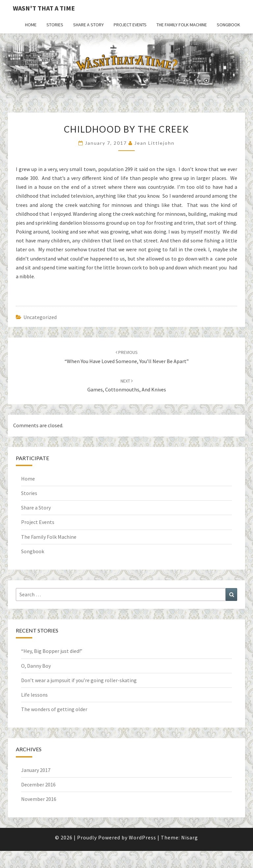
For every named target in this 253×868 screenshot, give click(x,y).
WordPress (142, 837)
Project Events (130, 25)
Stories (55, 25)
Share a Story (88, 25)
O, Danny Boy (36, 666)
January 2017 (36, 770)
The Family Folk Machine (182, 25)
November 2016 (39, 799)
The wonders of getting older (54, 709)
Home (31, 25)
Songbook (228, 25)
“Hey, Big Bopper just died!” (52, 651)
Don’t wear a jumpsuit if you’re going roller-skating (79, 680)
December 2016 (38, 784)
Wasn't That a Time (44, 8)
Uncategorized (40, 317)
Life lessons (34, 695)
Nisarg (190, 837)
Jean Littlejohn (155, 143)
